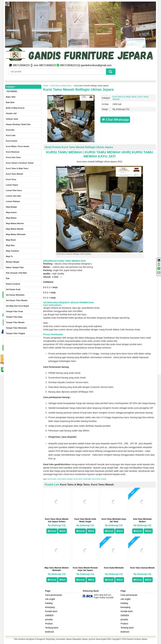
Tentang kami (52, 628)
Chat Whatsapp (115, 120)
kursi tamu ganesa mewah (142, 568)
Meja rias (10, 245)
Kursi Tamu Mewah (102, 485)
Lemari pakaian (13, 201)
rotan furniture (13, 284)
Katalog (49, 603)
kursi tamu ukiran (99, 479)
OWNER (49, 615)
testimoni (50, 632)
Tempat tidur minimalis (16, 328)
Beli (62, 531)
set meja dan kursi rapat (17, 306)
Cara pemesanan (54, 595)
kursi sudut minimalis (114, 568)
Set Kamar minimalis (15, 295)
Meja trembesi (12, 251)
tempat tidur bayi (14, 317)
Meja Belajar (11, 207)
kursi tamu (52, 479)
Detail (52, 531)
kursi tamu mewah (65, 479)
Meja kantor (11, 212)
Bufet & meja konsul (15, 108)
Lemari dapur (12, 185)
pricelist (49, 619)
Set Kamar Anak (13, 289)
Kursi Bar (10, 130)
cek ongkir (50, 599)
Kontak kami (51, 611)
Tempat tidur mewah (15, 322)
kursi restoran (13, 152)
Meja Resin (11, 240)
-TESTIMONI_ (12, 91)
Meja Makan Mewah (15, 229)
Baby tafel (11, 97)
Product (49, 624)
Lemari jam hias (13, 196)
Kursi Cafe (11, 135)
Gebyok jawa (12, 119)
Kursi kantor (12, 141)
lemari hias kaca (14, 190)
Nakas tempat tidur (15, 267)
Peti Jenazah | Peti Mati (16, 273)
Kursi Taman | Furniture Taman (20, 163)
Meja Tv (9, 256)
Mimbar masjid (12, 262)
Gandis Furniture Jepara (137, 639)
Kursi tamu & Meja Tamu (61, 86)
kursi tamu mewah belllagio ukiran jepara (78, 89)
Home (46, 86)
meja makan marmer (15, 223)
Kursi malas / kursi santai (18, 146)
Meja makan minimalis (16, 234)
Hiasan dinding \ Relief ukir (18, 124)
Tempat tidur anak (14, 311)
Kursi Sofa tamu (13, 157)
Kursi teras (11, 179)
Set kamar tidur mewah (17, 300)
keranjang (50, 607)
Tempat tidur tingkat (15, 333)
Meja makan (11, 218)
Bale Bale (10, 102)
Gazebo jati (11, 113)
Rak (8, 278)
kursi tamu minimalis (82, 479)
